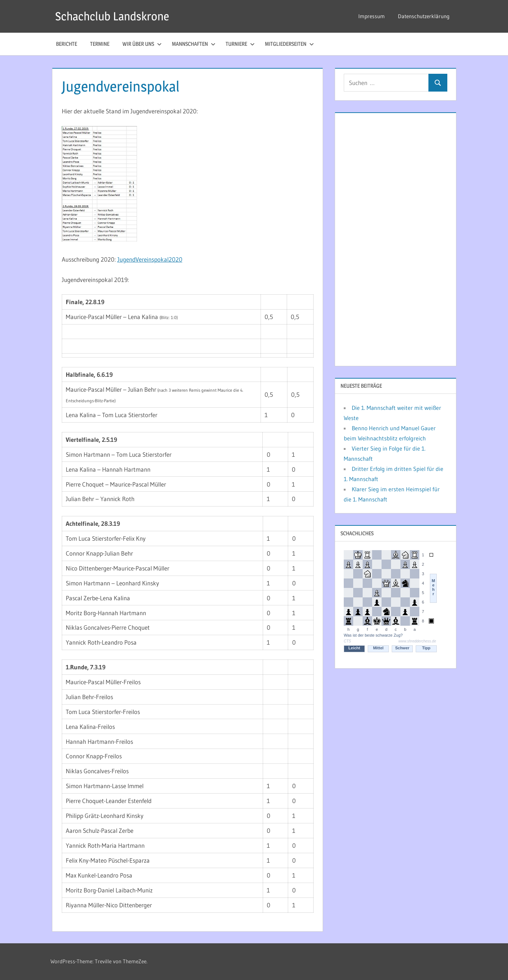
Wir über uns (142, 44)
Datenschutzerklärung (424, 16)
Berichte (66, 44)
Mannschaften (194, 44)
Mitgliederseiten (289, 44)
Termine (100, 44)
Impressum (372, 16)
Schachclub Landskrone (112, 16)
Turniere (240, 44)
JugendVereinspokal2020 (150, 259)
